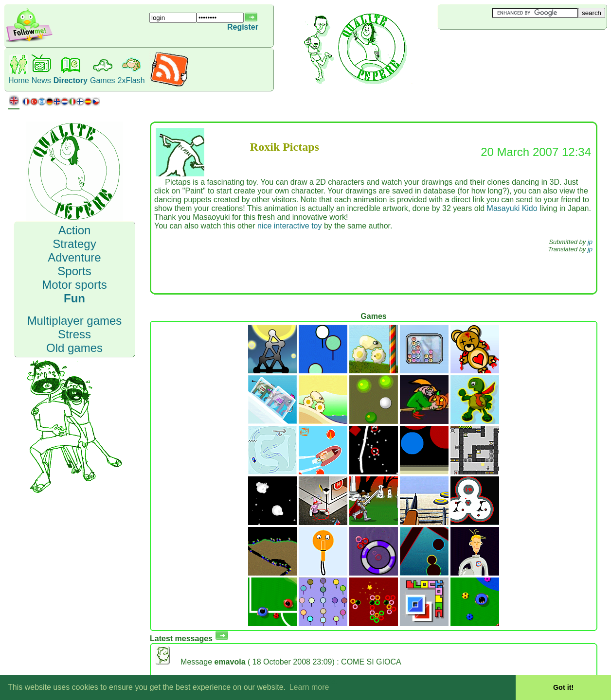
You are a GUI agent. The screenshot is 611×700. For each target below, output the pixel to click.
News (41, 80)
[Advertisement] (496, 46)
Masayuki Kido (512, 208)
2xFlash (131, 80)
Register (243, 27)
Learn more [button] (309, 687)
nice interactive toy (290, 226)
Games (103, 80)
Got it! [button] (563, 687)
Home (19, 80)
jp (590, 242)
